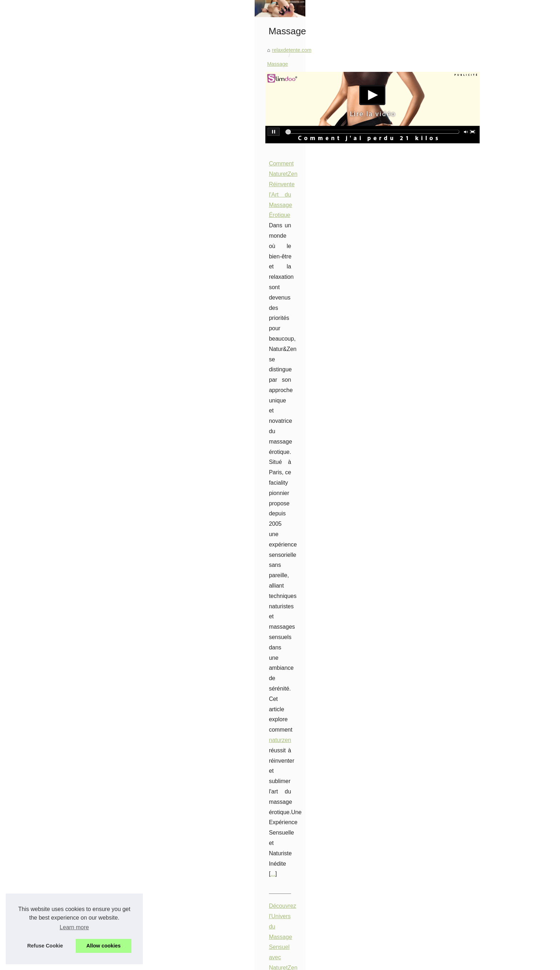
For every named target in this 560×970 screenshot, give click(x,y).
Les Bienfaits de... (95, 539)
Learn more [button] (74, 927)
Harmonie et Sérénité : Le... (106, 411)
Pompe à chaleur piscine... (105, 828)
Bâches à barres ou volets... (106, 506)
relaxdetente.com (199, 193)
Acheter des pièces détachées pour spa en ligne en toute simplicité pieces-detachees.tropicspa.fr (332, 780)
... (199, 344)
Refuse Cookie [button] (45, 946)
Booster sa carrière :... (100, 427)
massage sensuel (208, 386)
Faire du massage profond (251, 792)
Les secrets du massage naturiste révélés (269, 756)
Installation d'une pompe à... (107, 844)
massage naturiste (209, 637)
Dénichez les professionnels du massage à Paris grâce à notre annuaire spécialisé (315, 743)
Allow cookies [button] (104, 946)
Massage (236, 193)
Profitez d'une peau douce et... (109, 490)
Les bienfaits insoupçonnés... (108, 780)
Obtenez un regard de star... (107, 587)
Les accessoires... (95, 459)
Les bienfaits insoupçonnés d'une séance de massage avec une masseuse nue (311, 731)
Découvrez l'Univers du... (103, 716)
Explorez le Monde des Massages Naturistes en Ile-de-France (255, 543)
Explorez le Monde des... (103, 748)
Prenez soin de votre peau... (107, 603)
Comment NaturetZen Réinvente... (114, 700)
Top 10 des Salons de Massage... (113, 732)
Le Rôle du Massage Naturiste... (111, 764)
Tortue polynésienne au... (103, 634)
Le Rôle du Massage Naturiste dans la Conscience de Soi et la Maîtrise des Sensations (287, 627)
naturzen (233, 334)
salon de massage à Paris (266, 491)
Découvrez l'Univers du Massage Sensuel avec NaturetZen (251, 376)
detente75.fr (339, 574)
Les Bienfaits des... (96, 571)
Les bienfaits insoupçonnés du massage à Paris (276, 719)
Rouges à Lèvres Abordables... (110, 555)
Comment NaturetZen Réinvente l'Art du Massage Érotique (251, 293)
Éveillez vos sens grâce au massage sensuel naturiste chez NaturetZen (302, 768)
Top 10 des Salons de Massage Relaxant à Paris (238, 459)
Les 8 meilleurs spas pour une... (111, 619)
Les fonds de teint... (97, 475)
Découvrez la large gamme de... (111, 443)
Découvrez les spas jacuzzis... (109, 667)
